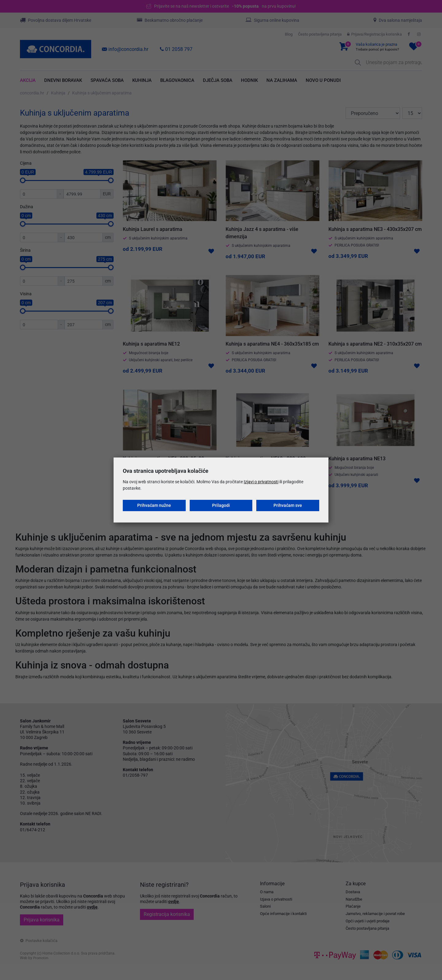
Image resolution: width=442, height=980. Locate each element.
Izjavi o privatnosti (261, 482)
